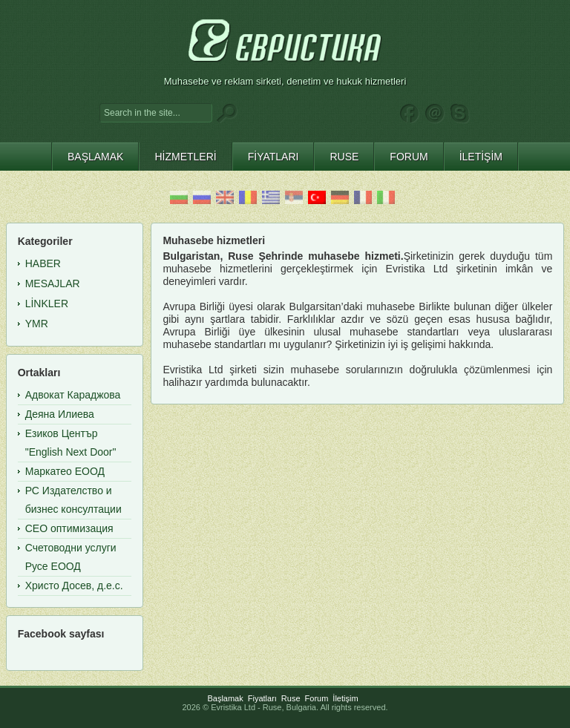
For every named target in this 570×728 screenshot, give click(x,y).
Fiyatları (262, 698)
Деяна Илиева (60, 414)
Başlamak (225, 698)
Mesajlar (53, 283)
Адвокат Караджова (73, 395)
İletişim (345, 698)
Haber (43, 263)
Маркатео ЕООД (65, 471)
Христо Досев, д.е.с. (74, 586)
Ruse (291, 698)
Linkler (47, 304)
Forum (317, 698)
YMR (37, 324)
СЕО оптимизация (69, 528)
